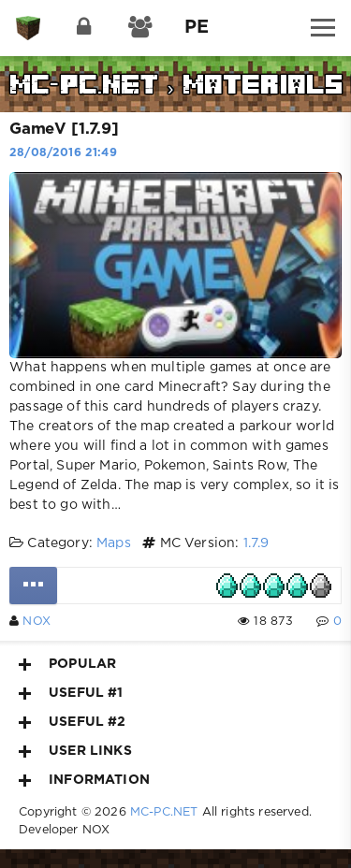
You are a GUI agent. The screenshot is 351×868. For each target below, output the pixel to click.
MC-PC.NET (164, 812)
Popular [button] (67, 664)
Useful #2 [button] (73, 722)
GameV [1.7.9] (64, 130)
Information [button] (84, 780)
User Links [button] (75, 751)
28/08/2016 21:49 (63, 153)
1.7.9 (256, 543)
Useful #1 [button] (71, 693)
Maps (114, 543)
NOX (37, 622)
